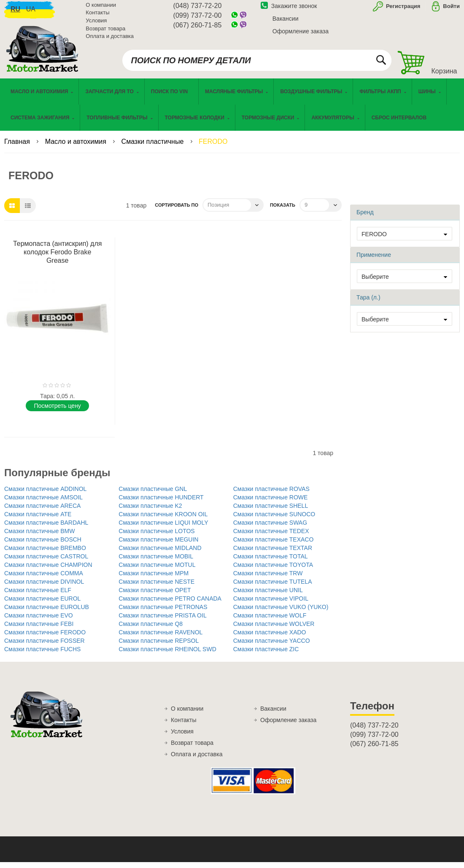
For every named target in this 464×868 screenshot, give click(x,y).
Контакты (97, 17)
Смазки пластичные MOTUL (157, 571)
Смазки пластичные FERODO (45, 638)
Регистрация (402, 10)
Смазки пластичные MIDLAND (160, 554)
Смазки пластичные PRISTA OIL (162, 621)
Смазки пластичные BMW (39, 537)
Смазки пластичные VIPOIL (271, 604)
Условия (96, 24)
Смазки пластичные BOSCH (43, 545)
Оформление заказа (301, 35)
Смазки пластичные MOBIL (156, 562)
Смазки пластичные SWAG (270, 528)
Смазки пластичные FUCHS (42, 655)
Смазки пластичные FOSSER (45, 647)
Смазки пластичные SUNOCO (274, 520)
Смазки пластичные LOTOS (156, 537)
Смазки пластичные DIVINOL (44, 588)
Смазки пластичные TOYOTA (273, 571)
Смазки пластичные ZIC (266, 655)
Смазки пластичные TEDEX (271, 537)
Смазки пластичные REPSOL (159, 647)
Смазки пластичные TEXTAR (273, 554)
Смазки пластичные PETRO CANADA (170, 604)
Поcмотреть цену (57, 412)
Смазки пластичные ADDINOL (45, 495)
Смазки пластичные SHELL (271, 512)
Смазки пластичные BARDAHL (46, 528)
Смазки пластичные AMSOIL (43, 503)
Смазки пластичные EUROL (42, 604)
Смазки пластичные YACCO (272, 647)
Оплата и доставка (110, 40)
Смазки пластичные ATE (38, 520)
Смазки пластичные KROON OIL (163, 520)
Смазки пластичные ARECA (42, 512)
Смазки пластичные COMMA (44, 579)
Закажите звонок (289, 10)
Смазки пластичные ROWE (271, 503)
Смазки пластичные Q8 (151, 630)
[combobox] (257, 64)
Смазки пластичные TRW (268, 579)
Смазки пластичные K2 (150, 512)
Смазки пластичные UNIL (268, 596)
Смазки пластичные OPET (155, 596)
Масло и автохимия (77, 147)
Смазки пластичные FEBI (39, 630)
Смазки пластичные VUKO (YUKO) (281, 613)
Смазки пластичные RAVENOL (161, 638)
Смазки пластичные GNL (153, 495)
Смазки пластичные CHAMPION (48, 571)
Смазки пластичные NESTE (156, 588)
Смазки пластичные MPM (154, 579)
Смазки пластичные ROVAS (271, 495)
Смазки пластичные (154, 147)
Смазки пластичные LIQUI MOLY (163, 528)
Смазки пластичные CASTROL (46, 562)
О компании (101, 9)
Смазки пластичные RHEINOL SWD (167, 655)
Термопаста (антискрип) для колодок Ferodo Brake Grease (58, 258)
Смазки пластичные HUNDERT (161, 503)
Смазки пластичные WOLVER (274, 630)
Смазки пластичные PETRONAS (163, 613)
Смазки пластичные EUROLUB (47, 613)
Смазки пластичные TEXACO (274, 545)
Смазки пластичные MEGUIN (158, 545)
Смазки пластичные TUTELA (273, 588)
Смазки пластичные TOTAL (271, 562)
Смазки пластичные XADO (270, 638)
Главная (18, 147)
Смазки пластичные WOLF (270, 621)
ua (31, 13)
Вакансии (286, 22)
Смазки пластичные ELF (38, 596)
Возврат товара (105, 32)
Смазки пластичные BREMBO (45, 554)
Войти (451, 10)
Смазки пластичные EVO (39, 621)
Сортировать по (177, 211)
